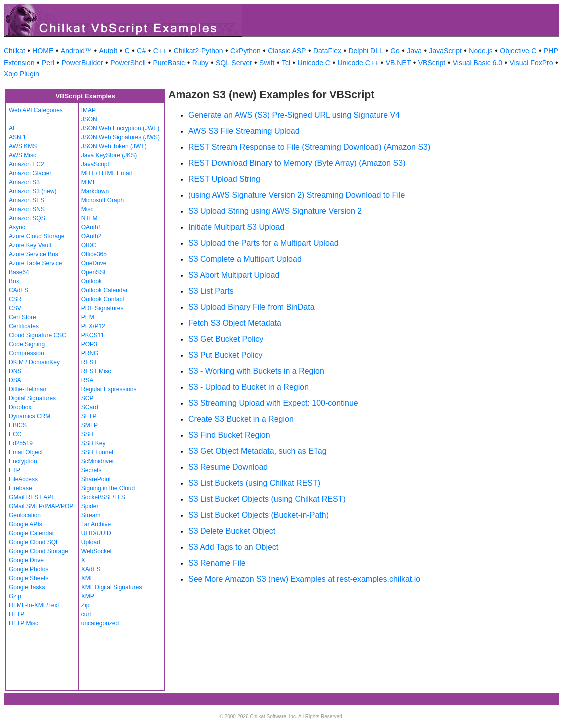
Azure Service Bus (34, 254)
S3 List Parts (211, 291)
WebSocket (97, 551)
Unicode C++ (358, 63)
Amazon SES (27, 200)
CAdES (19, 290)
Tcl (286, 63)
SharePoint (96, 479)
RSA (88, 380)
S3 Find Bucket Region (229, 435)
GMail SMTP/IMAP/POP (41, 506)
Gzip (15, 596)
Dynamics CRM (30, 416)
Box (14, 281)
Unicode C (314, 63)
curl (86, 614)
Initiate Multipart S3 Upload (236, 227)
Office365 (94, 254)
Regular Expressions (109, 389)
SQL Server (234, 63)
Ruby (201, 63)
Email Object (26, 452)
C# (141, 51)
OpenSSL (94, 272)
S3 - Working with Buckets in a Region (256, 371)
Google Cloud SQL (34, 542)
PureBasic (169, 63)
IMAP (89, 110)
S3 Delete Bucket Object (232, 531)
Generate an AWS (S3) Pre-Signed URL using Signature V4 (294, 115)
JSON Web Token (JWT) (114, 146)
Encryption (23, 461)
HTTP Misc (24, 623)
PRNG (90, 353)
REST (89, 362)
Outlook (92, 281)
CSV (15, 308)
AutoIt (109, 51)
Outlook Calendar (105, 290)
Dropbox (20, 407)
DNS (15, 371)
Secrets (92, 470)
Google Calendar (32, 533)
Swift (267, 63)
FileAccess (23, 479)
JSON (89, 119)
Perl (48, 63)
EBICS (18, 425)
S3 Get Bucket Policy (226, 339)
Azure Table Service (36, 263)
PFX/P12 (93, 326)
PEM (88, 317)
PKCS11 (93, 335)
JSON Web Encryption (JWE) (120, 128)
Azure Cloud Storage (37, 236)
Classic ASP (287, 51)
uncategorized (100, 623)
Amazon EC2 (27, 164)
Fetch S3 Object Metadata (235, 323)
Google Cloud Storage (39, 551)
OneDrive (94, 263)
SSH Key (94, 443)
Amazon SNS (27, 209)
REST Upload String (224, 179)
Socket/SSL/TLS (103, 497)
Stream (91, 515)
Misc (88, 209)
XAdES (91, 569)
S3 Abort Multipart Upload (234, 275)
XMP (88, 596)
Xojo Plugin (22, 74)
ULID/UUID (96, 533)
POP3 (89, 344)
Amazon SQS (27, 218)
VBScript (432, 63)
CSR (15, 299)
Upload (91, 542)
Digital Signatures (32, 398)
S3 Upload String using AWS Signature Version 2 (275, 211)
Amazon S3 (24, 182)
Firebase (21, 488)
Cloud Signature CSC (38, 335)
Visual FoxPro (531, 63)
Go (395, 51)
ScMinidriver (98, 461)
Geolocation (25, 515)
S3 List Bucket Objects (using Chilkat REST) (267, 499)
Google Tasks (27, 587)
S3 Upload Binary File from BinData (252, 307)
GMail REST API (31, 497)
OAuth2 (92, 236)
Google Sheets (29, 578)
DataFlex (327, 51)
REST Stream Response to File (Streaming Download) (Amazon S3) (309, 147)
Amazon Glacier (30, 173)
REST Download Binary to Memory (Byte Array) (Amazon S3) (297, 163)
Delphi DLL (365, 51)
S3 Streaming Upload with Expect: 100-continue (273, 403)
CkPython (246, 51)
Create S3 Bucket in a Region (241, 419)
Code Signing (27, 344)
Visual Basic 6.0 (477, 63)
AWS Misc (23, 155)
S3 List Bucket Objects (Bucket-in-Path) (259, 515)
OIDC (89, 245)
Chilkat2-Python (199, 51)
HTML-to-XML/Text (34, 605)
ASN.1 (18, 137)
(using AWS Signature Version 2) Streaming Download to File (296, 195)
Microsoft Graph (103, 200)
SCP (88, 398)
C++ (160, 51)
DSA (15, 380)
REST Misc (96, 371)
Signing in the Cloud (108, 488)
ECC (15, 434)
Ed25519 (21, 443)
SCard (90, 407)
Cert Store (23, 317)
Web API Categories (36, 110)
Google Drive (26, 560)
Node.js (480, 51)
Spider (90, 506)
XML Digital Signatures (112, 587)
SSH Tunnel (97, 452)
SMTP (90, 425)
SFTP (89, 416)
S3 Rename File (217, 563)
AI (12, 128)
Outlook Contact (103, 299)
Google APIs (26, 524)
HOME (43, 51)
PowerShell (128, 63)
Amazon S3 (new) (33, 191)
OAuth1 (92, 227)
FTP (15, 470)
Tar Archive (96, 524)
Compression (27, 353)
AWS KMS (23, 146)
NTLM (90, 218)
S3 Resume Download (228, 467)
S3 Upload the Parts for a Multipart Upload (264, 243)
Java (414, 51)
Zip (86, 605)
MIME (89, 182)
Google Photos (29, 569)
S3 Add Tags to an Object (233, 547)
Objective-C (518, 51)
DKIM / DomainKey (34, 362)
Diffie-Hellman (28, 389)
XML (88, 578)
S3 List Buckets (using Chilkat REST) (254, 483)
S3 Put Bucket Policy (226, 355)
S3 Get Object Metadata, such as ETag (258, 451)
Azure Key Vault (30, 245)
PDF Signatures (103, 308)
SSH (88, 434)
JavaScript (445, 51)
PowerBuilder (82, 63)
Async (17, 227)
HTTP (17, 614)
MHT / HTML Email (107, 173)
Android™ (76, 51)
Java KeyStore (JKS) (109, 155)
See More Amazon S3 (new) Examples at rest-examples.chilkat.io (304, 579)
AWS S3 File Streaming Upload (244, 131)
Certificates (24, 326)
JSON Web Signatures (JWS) (121, 137)
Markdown (95, 191)
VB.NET (398, 63)
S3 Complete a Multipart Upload (245, 259)
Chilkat (15, 51)
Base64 (19, 272)
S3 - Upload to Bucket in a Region (249, 387)
